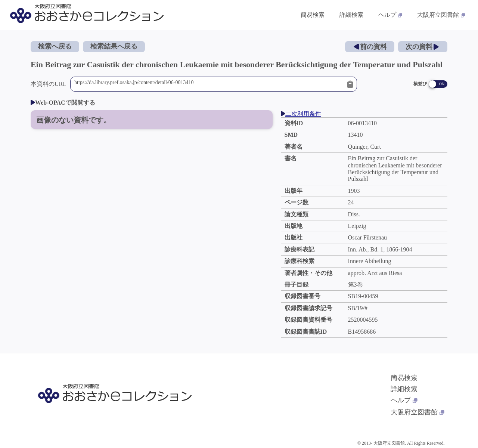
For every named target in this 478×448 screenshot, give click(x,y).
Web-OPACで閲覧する (63, 103)
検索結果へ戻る (114, 46)
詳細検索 (404, 389)
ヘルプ (404, 400)
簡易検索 (404, 378)
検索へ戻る (55, 46)
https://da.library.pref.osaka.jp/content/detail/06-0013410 (209, 84)
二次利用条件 (301, 114)
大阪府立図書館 (418, 412)
